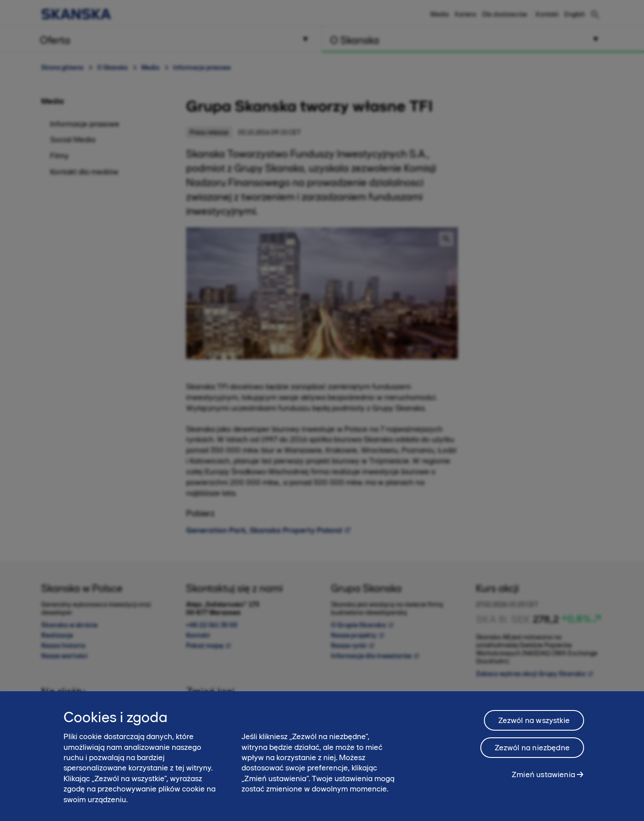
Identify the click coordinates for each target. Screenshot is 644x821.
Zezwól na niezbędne (532, 749)
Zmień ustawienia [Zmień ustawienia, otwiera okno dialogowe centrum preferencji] (543, 775)
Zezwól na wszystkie (534, 721)
